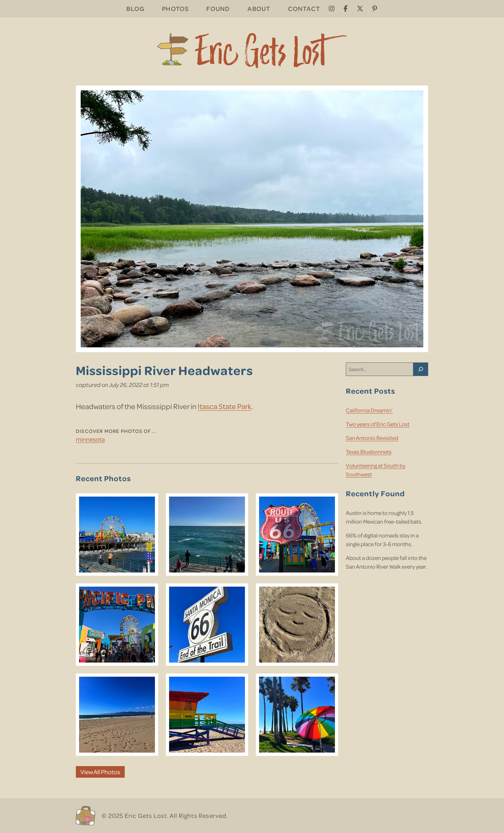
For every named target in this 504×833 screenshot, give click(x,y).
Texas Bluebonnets (369, 452)
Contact (304, 9)
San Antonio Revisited (372, 438)
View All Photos (100, 772)
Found (218, 9)
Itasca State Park (225, 406)
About (259, 9)
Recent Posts (370, 391)
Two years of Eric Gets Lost (378, 424)
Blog (135, 9)
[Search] (421, 369)
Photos (175, 9)
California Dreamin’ (369, 410)
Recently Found (375, 493)
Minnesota (90, 439)
